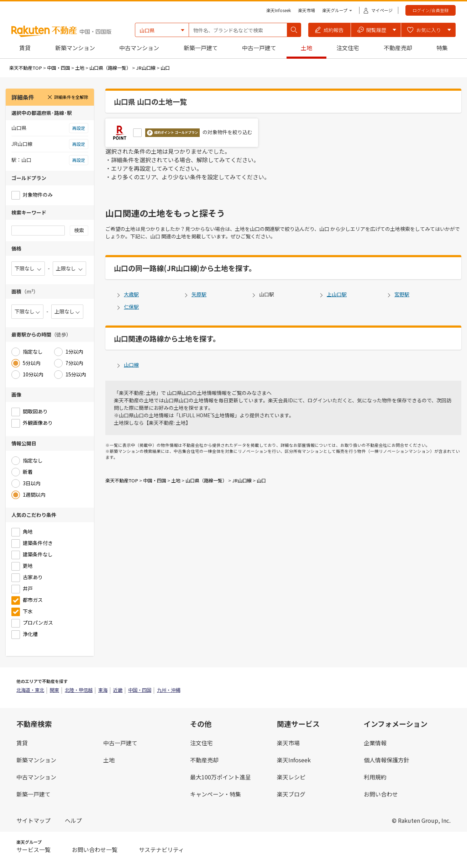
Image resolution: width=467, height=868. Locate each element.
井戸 (28, 588)
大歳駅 (131, 294)
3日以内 (32, 483)
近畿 (118, 690)
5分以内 (32, 363)
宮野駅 (402, 294)
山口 (165, 68)
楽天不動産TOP (26, 68)
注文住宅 (348, 48)
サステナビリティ (161, 850)
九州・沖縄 (169, 690)
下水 (28, 611)
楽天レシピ (291, 777)
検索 (79, 230)
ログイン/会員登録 (431, 10)
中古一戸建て (259, 48)
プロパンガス (38, 623)
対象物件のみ (38, 195)
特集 (442, 48)
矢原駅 (199, 294)
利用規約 (375, 777)
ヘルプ (73, 820)
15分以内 (76, 374)
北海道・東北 (30, 690)
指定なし (33, 351)
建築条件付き (38, 543)
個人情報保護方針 (387, 760)
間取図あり (35, 411)
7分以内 (74, 363)
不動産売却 (398, 48)
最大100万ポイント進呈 (221, 777)
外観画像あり (38, 423)
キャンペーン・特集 (216, 794)
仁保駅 (131, 307)
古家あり (33, 577)
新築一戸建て (201, 48)
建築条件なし (38, 554)
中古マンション (139, 48)
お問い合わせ (381, 794)
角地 (28, 531)
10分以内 (33, 374)
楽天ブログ (291, 794)
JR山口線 (146, 68)
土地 (306, 48)
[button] (330, 30)
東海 (103, 690)
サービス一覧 (33, 850)
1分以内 (74, 351)
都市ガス (33, 600)
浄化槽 (30, 634)
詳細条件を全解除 (68, 97)
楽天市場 (306, 10)
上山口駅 (337, 294)
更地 (28, 566)
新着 (28, 472)
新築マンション (75, 48)
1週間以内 (34, 494)
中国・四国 (59, 68)
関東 (54, 690)
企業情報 (375, 743)
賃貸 (25, 48)
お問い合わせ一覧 (95, 850)
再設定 (79, 128)
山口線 (131, 365)
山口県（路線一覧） (110, 68)
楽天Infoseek (279, 10)
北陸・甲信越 (79, 690)
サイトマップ (33, 820)
